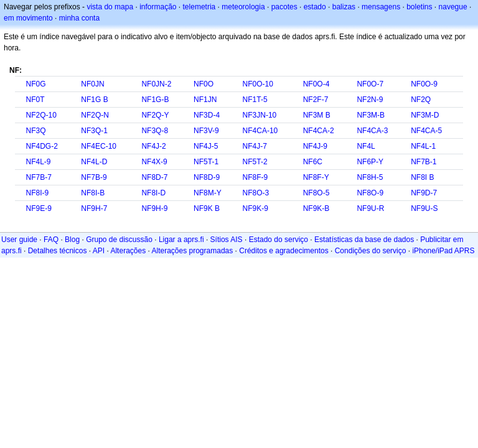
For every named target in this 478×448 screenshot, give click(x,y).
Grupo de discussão (119, 240)
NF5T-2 (255, 162)
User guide (19, 240)
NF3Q (35, 131)
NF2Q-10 (41, 115)
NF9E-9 (38, 208)
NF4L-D (94, 162)
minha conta (79, 18)
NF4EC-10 (99, 146)
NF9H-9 (154, 208)
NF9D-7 (424, 193)
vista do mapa (110, 7)
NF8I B (422, 177)
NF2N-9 (370, 100)
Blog (72, 240)
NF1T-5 (255, 100)
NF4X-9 (154, 162)
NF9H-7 (94, 208)
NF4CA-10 (260, 131)
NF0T (35, 100)
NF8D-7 (154, 177)
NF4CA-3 (372, 131)
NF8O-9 (370, 193)
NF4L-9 (38, 162)
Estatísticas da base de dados (364, 240)
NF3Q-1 (94, 131)
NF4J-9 (315, 146)
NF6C (313, 162)
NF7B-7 (38, 177)
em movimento (28, 18)
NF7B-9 (94, 177)
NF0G (35, 84)
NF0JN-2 (156, 84)
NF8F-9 (255, 177)
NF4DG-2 (41, 146)
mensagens (381, 7)
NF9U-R (370, 208)
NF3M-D (425, 115)
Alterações (128, 251)
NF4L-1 (423, 146)
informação (158, 7)
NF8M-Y (208, 193)
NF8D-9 (207, 177)
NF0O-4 (316, 84)
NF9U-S (424, 208)
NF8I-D (153, 193)
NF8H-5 (370, 177)
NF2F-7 (316, 100)
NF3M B (317, 115)
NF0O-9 (424, 84)
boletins (419, 7)
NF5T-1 (206, 162)
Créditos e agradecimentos (284, 251)
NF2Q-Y (155, 115)
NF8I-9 (37, 193)
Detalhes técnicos (58, 251)
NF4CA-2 (319, 131)
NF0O (204, 84)
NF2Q (421, 100)
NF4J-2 (153, 146)
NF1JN (205, 100)
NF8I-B (93, 193)
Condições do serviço (371, 251)
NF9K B (207, 208)
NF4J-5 (206, 146)
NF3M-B (371, 115)
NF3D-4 (207, 115)
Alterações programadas (193, 251)
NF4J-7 (255, 146)
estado (315, 7)
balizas (344, 7)
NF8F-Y (316, 177)
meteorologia (243, 7)
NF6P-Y (370, 162)
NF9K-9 (255, 208)
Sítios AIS (227, 240)
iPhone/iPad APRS (443, 251)
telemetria (199, 7)
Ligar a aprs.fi (181, 240)
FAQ (51, 240)
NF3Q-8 (155, 131)
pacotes (284, 7)
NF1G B (94, 100)
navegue (453, 7)
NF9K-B (316, 208)
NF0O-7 (370, 84)
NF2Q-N (95, 115)
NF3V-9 (206, 131)
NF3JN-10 (260, 115)
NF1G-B (155, 100)
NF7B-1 (424, 162)
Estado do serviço (279, 240)
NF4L (366, 146)
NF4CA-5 (426, 131)
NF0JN (92, 84)
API (99, 251)
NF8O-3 (256, 193)
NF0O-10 (258, 84)
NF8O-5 (316, 193)
